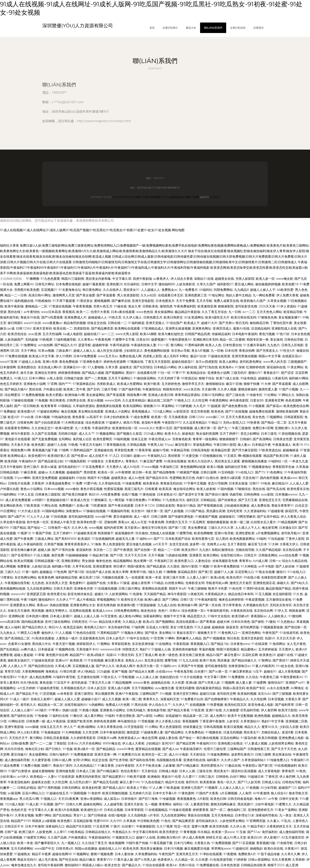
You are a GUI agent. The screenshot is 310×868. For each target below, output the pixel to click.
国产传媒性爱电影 (181, 517)
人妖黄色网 (44, 832)
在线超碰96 (174, 716)
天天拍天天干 (18, 738)
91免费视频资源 (82, 754)
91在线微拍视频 (106, 589)
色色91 (163, 611)
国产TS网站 (171, 600)
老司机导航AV (291, 533)
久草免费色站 (195, 732)
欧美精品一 (38, 777)
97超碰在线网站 (48, 411)
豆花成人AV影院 (157, 627)
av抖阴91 (39, 500)
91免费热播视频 (33, 395)
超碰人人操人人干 (263, 290)
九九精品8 (241, 290)
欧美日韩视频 (268, 738)
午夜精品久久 (240, 699)
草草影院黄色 (121, 644)
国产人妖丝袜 (285, 566)
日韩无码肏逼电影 (240, 799)
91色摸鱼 (136, 594)
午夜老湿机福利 (19, 782)
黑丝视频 (38, 611)
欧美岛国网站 (132, 406)
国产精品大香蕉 (179, 710)
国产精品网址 (174, 732)
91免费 (77, 483)
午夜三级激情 (241, 428)
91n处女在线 (285, 666)
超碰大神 (223, 622)
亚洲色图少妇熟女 (230, 743)
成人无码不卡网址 (176, 356)
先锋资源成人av (129, 738)
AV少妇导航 (269, 788)
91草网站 (155, 500)
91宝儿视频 (263, 594)
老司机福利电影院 (81, 517)
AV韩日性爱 (68, 671)
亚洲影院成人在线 (284, 328)
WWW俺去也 (112, 743)
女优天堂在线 (179, 544)
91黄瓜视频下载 (161, 843)
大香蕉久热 (202, 843)
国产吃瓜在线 (276, 489)
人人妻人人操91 (198, 577)
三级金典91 (64, 351)
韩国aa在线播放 (86, 849)
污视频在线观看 (113, 577)
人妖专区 (233, 721)
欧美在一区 (106, 472)
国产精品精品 (106, 749)
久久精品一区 (184, 860)
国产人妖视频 (174, 511)
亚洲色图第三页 (196, 295)
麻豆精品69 (280, 483)
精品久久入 (252, 727)
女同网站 (65, 439)
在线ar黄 (83, 506)
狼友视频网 (116, 843)
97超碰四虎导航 (48, 688)
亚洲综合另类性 (46, 373)
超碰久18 (101, 594)
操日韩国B (15, 323)
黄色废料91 (77, 583)
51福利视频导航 (65, 340)
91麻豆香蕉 (28, 472)
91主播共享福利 (254, 345)
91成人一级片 (19, 699)
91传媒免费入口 (278, 760)
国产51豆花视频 (244, 843)
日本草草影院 (134, 810)
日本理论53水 (245, 815)
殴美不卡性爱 (218, 589)
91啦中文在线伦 (219, 616)
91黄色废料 (186, 793)
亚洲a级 (191, 683)
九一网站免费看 (264, 295)
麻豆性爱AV (183, 445)
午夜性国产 (270, 633)
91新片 (115, 826)
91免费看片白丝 (192, 699)
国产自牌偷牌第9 (217, 699)
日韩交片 (250, 555)
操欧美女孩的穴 (19, 660)
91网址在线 (49, 506)
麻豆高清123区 (90, 577)
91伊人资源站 (286, 306)
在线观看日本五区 (171, 295)
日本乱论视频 (113, 810)
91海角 (96, 544)
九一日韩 (235, 312)
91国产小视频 (289, 389)
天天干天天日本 (136, 555)
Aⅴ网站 (159, 716)
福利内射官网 (113, 528)
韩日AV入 (55, 627)
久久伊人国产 (231, 760)
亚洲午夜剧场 (14, 727)
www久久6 (147, 428)
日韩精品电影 (9, 472)
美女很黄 (300, 323)
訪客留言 (259, 28)
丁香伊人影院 (295, 539)
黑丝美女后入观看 (227, 461)
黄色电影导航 (157, 710)
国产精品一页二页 (274, 423)
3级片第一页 (154, 511)
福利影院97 (225, 284)
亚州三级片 (31, 467)
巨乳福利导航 (250, 710)
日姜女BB (257, 400)
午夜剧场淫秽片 (191, 749)
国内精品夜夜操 (32, 622)
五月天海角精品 (222, 815)
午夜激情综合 (152, 389)
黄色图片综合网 (57, 655)
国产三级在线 (235, 395)
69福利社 (206, 290)
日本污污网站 (183, 843)
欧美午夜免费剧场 (227, 566)
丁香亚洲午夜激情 (212, 721)
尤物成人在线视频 (162, 533)
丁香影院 (60, 743)
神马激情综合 (127, 721)
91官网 (52, 384)
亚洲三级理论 (84, 694)
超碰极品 (46, 572)
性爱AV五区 (164, 428)
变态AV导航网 (218, 483)
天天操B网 (209, 389)
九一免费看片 (188, 290)
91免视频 (42, 400)
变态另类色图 (200, 411)
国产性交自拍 (68, 860)
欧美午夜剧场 (14, 306)
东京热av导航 (181, 351)
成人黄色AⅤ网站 (130, 616)
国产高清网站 (262, 439)
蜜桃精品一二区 (36, 306)
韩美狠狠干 (106, 533)
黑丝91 (131, 373)
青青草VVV (105, 860)
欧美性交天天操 (132, 600)
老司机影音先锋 (246, 306)
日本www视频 (54, 489)
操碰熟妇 (256, 849)
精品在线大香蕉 (110, 622)
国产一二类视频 (96, 378)
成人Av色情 (136, 478)
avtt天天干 (160, 544)
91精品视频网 (287, 522)
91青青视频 (188, 832)
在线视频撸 (198, 705)
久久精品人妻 (132, 622)
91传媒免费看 (132, 483)
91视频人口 (48, 799)
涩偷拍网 (110, 522)
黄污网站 (177, 345)
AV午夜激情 (261, 793)
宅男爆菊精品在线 (295, 500)
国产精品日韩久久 (35, 627)
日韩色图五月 (153, 317)
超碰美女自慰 (41, 782)
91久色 (298, 594)
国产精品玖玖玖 (157, 478)
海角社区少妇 (35, 749)
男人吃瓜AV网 (29, 799)
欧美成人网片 (126, 666)
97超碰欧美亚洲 (85, 533)
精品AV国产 (214, 655)
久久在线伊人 (112, 290)
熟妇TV (145, 649)
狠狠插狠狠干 (229, 439)
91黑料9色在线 (254, 589)
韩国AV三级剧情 (73, 279)
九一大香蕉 (83, 428)
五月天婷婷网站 (22, 849)
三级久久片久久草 (221, 528)
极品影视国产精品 (278, 589)
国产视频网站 (115, 373)
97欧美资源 (32, 506)
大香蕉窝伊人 (115, 461)
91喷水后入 (109, 677)
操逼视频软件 (124, 533)
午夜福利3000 (206, 743)
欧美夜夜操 (208, 782)
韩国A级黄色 (136, 566)
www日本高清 (51, 312)
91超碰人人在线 (30, 362)
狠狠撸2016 (152, 406)
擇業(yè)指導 (143, 197)
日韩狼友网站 (268, 555)
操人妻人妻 (244, 683)
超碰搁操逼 (291, 450)
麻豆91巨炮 (234, 384)
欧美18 (298, 445)
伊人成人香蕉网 (194, 837)
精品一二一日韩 (16, 295)
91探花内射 (249, 738)
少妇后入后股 (289, 727)
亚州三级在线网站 (58, 622)
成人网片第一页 (205, 428)
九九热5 (205, 550)
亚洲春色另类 (83, 589)
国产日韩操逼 (97, 815)
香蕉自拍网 (247, 351)
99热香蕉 (253, 423)
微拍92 (281, 572)
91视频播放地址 (260, 467)
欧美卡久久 (173, 434)
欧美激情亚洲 (207, 306)
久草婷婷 (299, 860)
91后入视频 (42, 555)
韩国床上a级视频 (44, 821)
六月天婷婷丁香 (169, 378)
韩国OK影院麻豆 (228, 649)
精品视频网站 (123, 561)
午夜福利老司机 (218, 611)
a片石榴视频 (229, 793)
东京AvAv (264, 694)
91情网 (64, 450)
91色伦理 (235, 589)
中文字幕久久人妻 (41, 810)
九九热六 (273, 345)
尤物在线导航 (245, 550)
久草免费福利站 (146, 854)
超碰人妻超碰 (24, 655)
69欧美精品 (76, 832)
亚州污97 (168, 743)
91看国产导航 (42, 533)
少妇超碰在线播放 (237, 506)
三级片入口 (12, 572)
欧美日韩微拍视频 (115, 793)
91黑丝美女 (85, 301)
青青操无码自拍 (171, 483)
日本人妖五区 (97, 688)
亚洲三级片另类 (174, 577)
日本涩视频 (276, 699)
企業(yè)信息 (238, 28)
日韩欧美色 (150, 306)
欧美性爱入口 (184, 561)
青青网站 (165, 804)
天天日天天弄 (286, 638)
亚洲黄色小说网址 (112, 710)
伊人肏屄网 (269, 710)
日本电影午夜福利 (245, 334)
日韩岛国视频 (213, 727)
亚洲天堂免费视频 (45, 478)
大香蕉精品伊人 (216, 594)
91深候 (240, 367)
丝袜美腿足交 (193, 727)
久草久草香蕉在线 (110, 727)
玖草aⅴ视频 (46, 351)
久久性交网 (200, 400)
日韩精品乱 (208, 500)
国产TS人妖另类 (249, 782)
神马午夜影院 (20, 434)
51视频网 (228, 683)
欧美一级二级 (240, 522)
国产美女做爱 (86, 295)
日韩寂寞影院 (294, 417)
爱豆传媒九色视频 (139, 544)
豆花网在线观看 (80, 611)
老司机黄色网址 (251, 362)
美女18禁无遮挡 (181, 627)
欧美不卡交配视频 (240, 716)
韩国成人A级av (93, 865)
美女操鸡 (276, 340)
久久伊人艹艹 (66, 600)
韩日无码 (242, 323)
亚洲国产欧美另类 (80, 721)
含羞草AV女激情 (19, 644)
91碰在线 (120, 306)
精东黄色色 (151, 483)
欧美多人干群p (137, 788)
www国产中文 (44, 849)
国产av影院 (145, 716)
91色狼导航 (285, 843)
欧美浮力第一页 (148, 666)
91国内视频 (225, 489)
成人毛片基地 (48, 860)
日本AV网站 (37, 378)
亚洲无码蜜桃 (185, 688)
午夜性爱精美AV (180, 340)
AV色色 (301, 771)
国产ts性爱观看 (52, 317)
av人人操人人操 (147, 677)
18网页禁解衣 (246, 517)
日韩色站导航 (294, 340)
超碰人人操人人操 (87, 616)
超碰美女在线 (224, 279)
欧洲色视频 (262, 716)
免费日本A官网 (263, 428)
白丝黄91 (201, 671)
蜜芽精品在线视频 (148, 749)
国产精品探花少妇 (51, 461)
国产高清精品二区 (17, 638)
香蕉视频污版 (266, 843)
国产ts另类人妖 (209, 683)
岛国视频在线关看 (169, 760)
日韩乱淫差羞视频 (56, 738)
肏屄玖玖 (192, 782)
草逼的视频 (207, 649)
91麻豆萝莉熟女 (241, 671)
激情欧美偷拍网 (287, 411)
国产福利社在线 (22, 716)
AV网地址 (297, 688)
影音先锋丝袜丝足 (80, 594)
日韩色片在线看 (19, 483)
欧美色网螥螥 (203, 533)
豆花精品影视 (83, 821)
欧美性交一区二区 (155, 754)
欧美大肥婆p (55, 395)
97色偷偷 (41, 716)
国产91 (60, 804)
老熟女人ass (134, 660)
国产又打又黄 (248, 500)
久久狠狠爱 (231, 710)
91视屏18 (24, 533)
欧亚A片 (13, 417)
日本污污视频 (173, 849)
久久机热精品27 (85, 766)
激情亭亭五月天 (193, 384)
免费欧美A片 (247, 854)
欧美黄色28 (267, 655)
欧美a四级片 (96, 655)
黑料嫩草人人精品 (189, 638)
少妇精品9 (153, 743)
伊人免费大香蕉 (287, 295)
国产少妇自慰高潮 (47, 423)
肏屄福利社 (270, 832)
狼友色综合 (149, 611)
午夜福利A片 (28, 461)
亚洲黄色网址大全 (83, 605)
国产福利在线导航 (142, 760)
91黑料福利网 (194, 345)
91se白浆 (27, 417)
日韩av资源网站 (259, 860)
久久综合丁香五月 (95, 843)
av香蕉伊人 (161, 279)
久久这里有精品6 (134, 400)
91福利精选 (136, 323)
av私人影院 (55, 378)
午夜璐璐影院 (146, 826)
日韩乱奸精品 (27, 788)
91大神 (266, 384)
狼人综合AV (279, 793)
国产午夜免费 (24, 539)
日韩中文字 (149, 284)
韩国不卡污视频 (98, 478)
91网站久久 (286, 395)
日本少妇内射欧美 (116, 417)
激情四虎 (166, 306)
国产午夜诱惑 (123, 550)
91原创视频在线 (289, 434)
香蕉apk (124, 522)
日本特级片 (129, 799)
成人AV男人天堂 (235, 837)
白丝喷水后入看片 (263, 522)
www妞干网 (103, 517)
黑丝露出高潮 (216, 511)
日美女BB (143, 340)
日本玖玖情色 (241, 622)
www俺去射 (285, 279)
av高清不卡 (94, 417)
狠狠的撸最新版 (218, 522)
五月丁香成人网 (146, 655)
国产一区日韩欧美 (27, 406)
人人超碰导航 (113, 804)
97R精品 (158, 583)
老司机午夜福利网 (50, 865)
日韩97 (254, 483)
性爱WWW (101, 821)
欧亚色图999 (37, 456)
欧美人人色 (213, 345)
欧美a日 (149, 622)
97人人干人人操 (38, 517)
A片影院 (203, 799)
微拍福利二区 (237, 810)
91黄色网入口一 (229, 633)
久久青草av (86, 340)
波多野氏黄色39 (242, 754)
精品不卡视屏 (41, 854)
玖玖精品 (204, 832)
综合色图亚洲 (95, 423)
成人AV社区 (132, 467)
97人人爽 (156, 788)
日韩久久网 (74, 804)
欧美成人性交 (80, 500)
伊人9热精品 (86, 671)
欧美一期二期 (132, 699)
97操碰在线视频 (22, 400)
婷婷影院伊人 (86, 644)
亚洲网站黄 (16, 616)
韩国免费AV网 (137, 395)
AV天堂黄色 (109, 616)
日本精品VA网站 (165, 367)
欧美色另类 (131, 849)
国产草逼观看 (106, 295)
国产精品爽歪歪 (102, 328)
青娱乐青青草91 (283, 506)
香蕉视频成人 (141, 411)
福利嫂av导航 (61, 566)
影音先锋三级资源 (192, 655)
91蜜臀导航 (184, 533)
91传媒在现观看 (180, 810)
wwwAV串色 (125, 749)
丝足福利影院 (282, 594)
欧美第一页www (223, 832)
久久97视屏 (165, 826)
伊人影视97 (272, 837)
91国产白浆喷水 (19, 771)
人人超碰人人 (150, 290)
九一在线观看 (135, 577)
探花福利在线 (276, 367)
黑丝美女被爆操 (151, 849)
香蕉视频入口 (200, 644)
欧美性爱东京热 (298, 489)
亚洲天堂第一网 (105, 754)
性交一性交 (182, 826)
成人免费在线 (260, 506)
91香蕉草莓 (143, 450)
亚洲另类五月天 (187, 854)
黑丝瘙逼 (224, 660)
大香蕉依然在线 (241, 611)
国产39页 (117, 555)
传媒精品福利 (221, 334)
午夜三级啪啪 (197, 589)
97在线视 (7, 478)
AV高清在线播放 (175, 461)
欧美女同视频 (24, 561)
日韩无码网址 (71, 788)
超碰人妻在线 (168, 738)
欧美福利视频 (247, 694)
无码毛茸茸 (234, 511)
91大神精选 (249, 566)
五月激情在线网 (88, 677)
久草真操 (302, 467)
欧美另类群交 (169, 832)
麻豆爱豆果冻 (114, 660)
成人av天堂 (139, 522)
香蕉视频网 (190, 721)
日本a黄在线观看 (123, 312)
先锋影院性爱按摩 (274, 577)
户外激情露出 (77, 837)
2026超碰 (103, 671)
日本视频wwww (286, 494)
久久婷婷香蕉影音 (83, 738)
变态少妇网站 (250, 434)
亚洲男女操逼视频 (178, 328)
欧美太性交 (112, 865)
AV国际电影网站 (53, 511)
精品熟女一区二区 (50, 705)
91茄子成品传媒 (268, 854)
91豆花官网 (101, 826)
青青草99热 (138, 572)
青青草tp (245, 561)
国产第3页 (265, 766)
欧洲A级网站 (87, 727)
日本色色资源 (230, 865)
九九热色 (38, 583)
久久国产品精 (57, 837)
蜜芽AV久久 (270, 727)
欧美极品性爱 (221, 450)
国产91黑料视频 (49, 788)
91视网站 (103, 644)
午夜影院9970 (172, 423)
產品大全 (191, 28)
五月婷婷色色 (171, 384)
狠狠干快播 (251, 384)
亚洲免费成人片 (75, 317)
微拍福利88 (167, 284)
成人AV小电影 (178, 754)
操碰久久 (283, 583)
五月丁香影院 (237, 544)
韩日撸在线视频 (208, 738)
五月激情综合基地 (279, 600)
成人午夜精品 (86, 600)
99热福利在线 (61, 417)
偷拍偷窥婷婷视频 (268, 284)
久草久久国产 (206, 284)
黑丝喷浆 (174, 456)
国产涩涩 (287, 373)
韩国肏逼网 (297, 611)
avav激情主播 (164, 688)
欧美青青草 (49, 406)
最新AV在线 (241, 328)
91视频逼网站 (106, 434)
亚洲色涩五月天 (270, 500)
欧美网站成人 (17, 456)
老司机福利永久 (207, 821)
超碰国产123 (287, 788)
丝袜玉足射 (139, 439)
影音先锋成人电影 (261, 705)
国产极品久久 (131, 865)
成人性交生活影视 (110, 351)
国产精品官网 (186, 743)
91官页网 (157, 638)
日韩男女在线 (76, 400)
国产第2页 (206, 572)
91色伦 (166, 821)
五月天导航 (204, 301)
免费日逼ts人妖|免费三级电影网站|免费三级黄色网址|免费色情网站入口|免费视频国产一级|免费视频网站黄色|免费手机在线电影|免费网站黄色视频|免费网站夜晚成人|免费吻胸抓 (143, 246)
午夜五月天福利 (91, 445)
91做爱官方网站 (35, 837)
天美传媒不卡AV (87, 649)
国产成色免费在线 (234, 406)
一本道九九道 (299, 461)
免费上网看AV (24, 284)
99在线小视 (252, 577)
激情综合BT (276, 683)
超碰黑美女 (119, 478)
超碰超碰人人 (97, 317)
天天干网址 (29, 351)
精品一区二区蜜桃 (232, 340)
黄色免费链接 (69, 362)
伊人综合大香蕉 (182, 279)
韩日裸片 (120, 566)
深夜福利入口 (55, 826)
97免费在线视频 (16, 356)
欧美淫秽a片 (241, 616)
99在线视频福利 (285, 766)
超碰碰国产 (74, 472)
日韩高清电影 (200, 450)
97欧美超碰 (172, 788)
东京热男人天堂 (57, 583)
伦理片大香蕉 (100, 312)
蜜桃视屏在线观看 (109, 406)
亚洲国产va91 (295, 683)
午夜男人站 (155, 445)
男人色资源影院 (128, 295)
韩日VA (94, 494)
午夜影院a (250, 766)
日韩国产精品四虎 (198, 334)
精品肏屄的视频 (75, 323)
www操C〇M (215, 417)
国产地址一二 (37, 528)
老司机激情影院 (216, 666)
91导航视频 (127, 677)
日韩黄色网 (25, 423)
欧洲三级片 (27, 832)
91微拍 (271, 622)
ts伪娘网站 (96, 705)
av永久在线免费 (278, 688)
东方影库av (132, 528)
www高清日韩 (10, 622)
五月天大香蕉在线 (238, 417)
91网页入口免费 (28, 633)
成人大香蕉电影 (269, 771)
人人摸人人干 (17, 666)
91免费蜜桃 (236, 677)
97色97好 (283, 334)
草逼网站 (168, 406)
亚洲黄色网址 (202, 328)
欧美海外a (226, 367)
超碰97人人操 (224, 572)
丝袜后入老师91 (42, 699)
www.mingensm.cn (124, 197)
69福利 (262, 539)
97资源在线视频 (60, 306)
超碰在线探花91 (183, 362)
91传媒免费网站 (218, 754)
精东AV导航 (132, 423)
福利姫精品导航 (66, 577)
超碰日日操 (208, 694)
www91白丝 (32, 323)
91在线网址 (164, 644)
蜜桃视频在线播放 (254, 461)
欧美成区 (84, 539)
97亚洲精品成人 (153, 328)
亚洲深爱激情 (102, 566)
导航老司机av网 (217, 583)
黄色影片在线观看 (18, 439)
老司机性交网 (226, 694)
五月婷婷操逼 (268, 649)
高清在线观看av (187, 622)
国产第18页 (76, 572)
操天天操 (27, 373)
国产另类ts (226, 323)
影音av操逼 (49, 467)
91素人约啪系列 (263, 666)
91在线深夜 (260, 644)
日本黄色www (240, 644)
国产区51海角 (148, 799)
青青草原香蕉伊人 (77, 544)
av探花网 (14, 793)
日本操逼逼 (46, 649)
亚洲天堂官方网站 (186, 694)
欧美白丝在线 (274, 849)
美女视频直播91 (290, 317)
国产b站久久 (300, 583)
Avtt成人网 (260, 561)
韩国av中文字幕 (269, 356)
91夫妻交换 (190, 456)
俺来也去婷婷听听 (231, 600)
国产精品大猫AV (16, 389)
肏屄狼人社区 (82, 439)
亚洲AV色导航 (224, 533)
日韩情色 (222, 777)
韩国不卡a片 (178, 589)
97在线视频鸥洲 (103, 539)
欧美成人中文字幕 (42, 356)
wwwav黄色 (141, 683)
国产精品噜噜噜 (164, 472)
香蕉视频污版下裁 (45, 450)
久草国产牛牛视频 (191, 666)
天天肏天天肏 (20, 445)
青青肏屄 (288, 771)
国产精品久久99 (66, 345)
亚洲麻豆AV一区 (75, 367)
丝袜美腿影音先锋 (225, 561)
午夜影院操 (181, 644)
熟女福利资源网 (207, 434)
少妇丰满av (8, 777)
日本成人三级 (86, 771)
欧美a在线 (218, 577)
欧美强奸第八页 (59, 456)
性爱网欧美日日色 (182, 478)
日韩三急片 (206, 777)
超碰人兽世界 (141, 583)
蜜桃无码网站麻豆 (223, 804)
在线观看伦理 (147, 373)
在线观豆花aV (292, 356)
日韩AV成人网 (62, 760)
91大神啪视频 (71, 732)
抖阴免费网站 (223, 290)
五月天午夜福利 (11, 467)
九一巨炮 (217, 351)
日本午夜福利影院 (112, 732)
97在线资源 (66, 777)
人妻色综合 (203, 561)
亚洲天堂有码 (42, 328)
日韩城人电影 (168, 771)
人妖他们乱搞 (41, 566)
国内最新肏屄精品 (209, 688)
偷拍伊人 (48, 633)
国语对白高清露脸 (244, 771)
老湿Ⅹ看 (288, 732)
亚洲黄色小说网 (218, 373)
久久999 (116, 821)
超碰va (43, 472)
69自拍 (81, 478)
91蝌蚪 (170, 638)
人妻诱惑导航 (200, 804)
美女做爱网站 (38, 754)
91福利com (144, 539)
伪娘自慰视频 (59, 605)
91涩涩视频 (47, 694)
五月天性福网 (52, 334)
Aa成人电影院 (73, 334)
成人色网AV (218, 716)
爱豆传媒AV (19, 754)
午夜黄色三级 (269, 677)
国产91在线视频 (236, 411)
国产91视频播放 (214, 638)
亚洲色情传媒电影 (185, 649)
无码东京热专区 (281, 605)
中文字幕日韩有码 (145, 832)
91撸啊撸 (33, 279)
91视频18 (206, 566)
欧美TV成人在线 (228, 378)
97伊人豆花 (26, 494)
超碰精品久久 (281, 716)
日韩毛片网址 (45, 284)
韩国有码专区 (172, 389)
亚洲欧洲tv (282, 428)
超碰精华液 (100, 345)
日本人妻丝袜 (124, 854)
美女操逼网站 (164, 312)
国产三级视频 (282, 694)
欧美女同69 (190, 550)
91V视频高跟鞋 (76, 461)
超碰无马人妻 (125, 539)
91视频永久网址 (132, 633)
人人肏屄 (245, 793)
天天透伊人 (114, 467)
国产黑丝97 (281, 660)
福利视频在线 (24, 301)
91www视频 (150, 467)
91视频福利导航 (118, 511)
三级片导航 (109, 389)
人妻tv (52, 777)
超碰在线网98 (62, 854)
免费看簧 (24, 566)
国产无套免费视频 (44, 439)
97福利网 (138, 627)
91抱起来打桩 (99, 555)
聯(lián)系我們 (213, 28)
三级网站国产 (149, 694)
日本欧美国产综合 (178, 539)
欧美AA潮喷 (148, 334)
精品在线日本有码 (241, 594)
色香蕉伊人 (165, 860)
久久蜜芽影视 (41, 760)
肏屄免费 (58, 555)
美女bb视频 (95, 400)
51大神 (273, 544)
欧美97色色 (208, 660)
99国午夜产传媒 (137, 843)
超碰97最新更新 (94, 284)
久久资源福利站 (255, 511)
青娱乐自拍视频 (199, 815)
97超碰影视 (276, 511)
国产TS (260, 472)
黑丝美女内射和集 (98, 279)
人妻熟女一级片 (67, 638)
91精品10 (215, 423)
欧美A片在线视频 (67, 810)
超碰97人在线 (57, 445)
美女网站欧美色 (11, 506)
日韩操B (246, 439)
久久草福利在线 (110, 483)
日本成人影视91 (61, 616)
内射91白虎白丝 (208, 478)
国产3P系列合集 (63, 550)
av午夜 (273, 799)
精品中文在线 (175, 782)
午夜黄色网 (103, 340)
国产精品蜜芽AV (114, 777)
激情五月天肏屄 (241, 583)
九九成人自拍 (167, 605)
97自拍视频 (59, 517)
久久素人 (273, 821)
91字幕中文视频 (195, 483)
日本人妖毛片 (115, 638)
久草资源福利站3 (253, 760)
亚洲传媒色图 (65, 771)
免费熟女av (169, 290)
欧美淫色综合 (17, 334)
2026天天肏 (267, 306)
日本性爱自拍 (232, 345)
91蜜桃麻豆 (99, 500)
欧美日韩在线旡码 (244, 317)
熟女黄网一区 (143, 561)
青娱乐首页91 (186, 633)
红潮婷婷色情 (256, 367)
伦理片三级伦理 (215, 749)
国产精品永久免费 (141, 671)
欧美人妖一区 (265, 279)
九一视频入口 (71, 843)
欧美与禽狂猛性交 (171, 334)
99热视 (73, 445)
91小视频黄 (257, 406)
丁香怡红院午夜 (281, 323)
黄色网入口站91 (95, 627)
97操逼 (125, 583)
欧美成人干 (192, 323)
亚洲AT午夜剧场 (127, 694)
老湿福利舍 (84, 550)
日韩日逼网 (208, 472)
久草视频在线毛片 (256, 605)
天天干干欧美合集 (148, 766)
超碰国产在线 (96, 583)
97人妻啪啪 (96, 367)
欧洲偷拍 (154, 777)
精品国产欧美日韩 (276, 456)
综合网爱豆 (12, 395)
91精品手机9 (256, 826)
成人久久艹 (87, 434)
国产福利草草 (284, 705)
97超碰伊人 (114, 423)
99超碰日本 (256, 777)
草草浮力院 (12, 671)
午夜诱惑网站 (219, 400)
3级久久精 (155, 572)
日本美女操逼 (238, 483)
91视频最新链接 (272, 627)
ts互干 (258, 671)
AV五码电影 (226, 472)
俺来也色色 (104, 561)
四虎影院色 (82, 328)
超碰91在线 (285, 655)
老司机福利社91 (69, 467)
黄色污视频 (267, 334)
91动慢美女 (96, 461)
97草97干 (179, 373)
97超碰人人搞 (161, 649)
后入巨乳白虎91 (80, 782)
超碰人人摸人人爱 (67, 699)
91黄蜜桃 (230, 854)
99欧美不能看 (136, 777)
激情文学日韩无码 (154, 528)
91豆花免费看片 (94, 467)
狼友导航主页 (298, 793)
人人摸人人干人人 (248, 528)
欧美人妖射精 (206, 489)
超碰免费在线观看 (262, 411)
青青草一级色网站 (205, 439)
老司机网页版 (250, 627)
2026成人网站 (153, 434)
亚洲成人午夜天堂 (63, 522)
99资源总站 (189, 378)
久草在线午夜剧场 (13, 522)
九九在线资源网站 (39, 589)
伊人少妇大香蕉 (28, 732)
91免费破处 (8, 411)
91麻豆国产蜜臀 (151, 461)
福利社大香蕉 (9, 246)
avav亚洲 (35, 334)
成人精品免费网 (40, 677)
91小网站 (151, 727)
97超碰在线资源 (219, 356)
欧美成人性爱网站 (130, 384)
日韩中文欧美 (289, 799)
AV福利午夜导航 (64, 677)
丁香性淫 (272, 777)
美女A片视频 (200, 351)
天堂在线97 (250, 478)
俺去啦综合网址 (184, 489)
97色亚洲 (198, 710)
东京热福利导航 (119, 627)
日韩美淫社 (80, 622)
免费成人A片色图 (118, 705)
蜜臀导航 (171, 660)
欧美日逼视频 (233, 727)
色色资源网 (293, 400)
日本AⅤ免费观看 (85, 356)
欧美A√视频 (215, 467)
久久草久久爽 (291, 854)
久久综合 (252, 677)
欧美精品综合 (196, 373)
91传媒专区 (254, 395)
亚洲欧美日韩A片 (169, 837)
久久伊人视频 (227, 389)
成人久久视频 (112, 699)
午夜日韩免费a (136, 500)
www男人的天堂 (275, 362)
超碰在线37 (92, 334)
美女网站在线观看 (91, 411)
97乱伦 (286, 821)
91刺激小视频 (89, 710)
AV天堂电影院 (134, 727)
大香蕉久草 (293, 699)
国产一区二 (218, 810)
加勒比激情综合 (223, 550)
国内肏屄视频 (269, 478)
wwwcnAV (18, 594)
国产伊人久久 (105, 666)
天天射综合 (198, 754)
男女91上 (80, 815)
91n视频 (166, 694)
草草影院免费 (124, 450)
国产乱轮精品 (9, 649)
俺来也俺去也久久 (24, 865)
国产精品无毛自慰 (106, 782)
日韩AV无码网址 (213, 395)
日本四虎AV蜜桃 (37, 616)
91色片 (23, 677)
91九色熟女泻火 (174, 500)
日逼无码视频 (233, 732)
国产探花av (274, 406)
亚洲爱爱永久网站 (23, 605)
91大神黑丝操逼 (73, 423)
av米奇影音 (65, 694)
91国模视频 (78, 793)
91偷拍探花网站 (145, 378)
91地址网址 (216, 295)
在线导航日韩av (232, 555)
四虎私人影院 (152, 356)
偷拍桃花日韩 (259, 323)
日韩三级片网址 (129, 589)
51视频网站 (275, 417)
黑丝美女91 (131, 290)
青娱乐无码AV (27, 860)
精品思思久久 (197, 616)
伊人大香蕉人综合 (293, 517)
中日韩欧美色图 (148, 821)
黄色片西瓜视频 (91, 489)
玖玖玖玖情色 (14, 749)
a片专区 (154, 815)
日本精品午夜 (261, 445)
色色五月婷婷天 (11, 384)
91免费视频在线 (208, 865)
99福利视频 (122, 439)
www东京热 (192, 389)
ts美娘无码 (280, 378)
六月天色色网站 (90, 743)
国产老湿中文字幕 (191, 494)
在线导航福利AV (76, 705)
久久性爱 (178, 683)
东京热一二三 (103, 550)
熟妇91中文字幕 (273, 721)
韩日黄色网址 (92, 290)
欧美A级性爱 (64, 428)
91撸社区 (76, 716)
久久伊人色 (79, 528)
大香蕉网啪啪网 (33, 671)
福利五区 (193, 500)
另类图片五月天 (177, 522)
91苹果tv (55, 710)
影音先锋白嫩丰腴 (24, 550)
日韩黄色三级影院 (48, 494)
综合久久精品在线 (295, 561)
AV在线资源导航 (221, 860)
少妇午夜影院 (125, 766)
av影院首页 (181, 411)
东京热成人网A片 (50, 367)
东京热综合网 (292, 550)
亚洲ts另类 (50, 362)
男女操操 (88, 561)
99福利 (110, 716)
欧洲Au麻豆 (153, 600)
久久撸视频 (57, 472)
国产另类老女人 (267, 351)
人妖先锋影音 (186, 284)
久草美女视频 (277, 301)
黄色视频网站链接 (157, 351)
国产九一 (224, 428)
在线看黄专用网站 (17, 428)
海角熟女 (52, 671)
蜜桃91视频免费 (102, 854)
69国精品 (65, 406)
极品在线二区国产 (160, 400)
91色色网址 (275, 472)
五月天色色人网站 (269, 312)
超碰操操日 (227, 517)
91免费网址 (28, 345)
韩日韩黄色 (57, 400)
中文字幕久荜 (122, 279)
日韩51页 (187, 600)
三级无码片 (239, 373)
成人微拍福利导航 (17, 760)
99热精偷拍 (43, 301)
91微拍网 (295, 616)
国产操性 (258, 622)
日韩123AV (24, 328)
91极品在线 (233, 766)
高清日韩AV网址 (40, 295)
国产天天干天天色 (284, 749)
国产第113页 (177, 528)
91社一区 (164, 373)
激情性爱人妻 (268, 389)
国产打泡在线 (208, 367)
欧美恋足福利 (73, 627)
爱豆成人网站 (244, 284)
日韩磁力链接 (74, 378)
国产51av (254, 832)
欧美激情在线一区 (125, 428)
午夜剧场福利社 (100, 837)
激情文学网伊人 (57, 611)
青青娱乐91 (271, 373)
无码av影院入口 (234, 423)
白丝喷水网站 (174, 583)
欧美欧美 (76, 660)
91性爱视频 (215, 705)
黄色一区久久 (227, 782)
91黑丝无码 (126, 655)
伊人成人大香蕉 (133, 743)
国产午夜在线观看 (121, 506)
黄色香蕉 (78, 417)
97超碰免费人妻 (152, 732)
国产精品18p (220, 644)
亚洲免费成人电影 (291, 738)
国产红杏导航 (119, 760)
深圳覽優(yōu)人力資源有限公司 (168, 197)
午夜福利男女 (101, 428)
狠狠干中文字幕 (175, 616)
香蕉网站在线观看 (155, 589)
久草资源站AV (250, 721)
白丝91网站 (238, 777)
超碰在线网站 (93, 804)
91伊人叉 (281, 611)
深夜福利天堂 (170, 699)
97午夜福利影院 (206, 600)
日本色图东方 (165, 301)
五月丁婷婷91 (229, 434)
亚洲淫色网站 (251, 633)
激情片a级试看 (231, 478)
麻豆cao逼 (7, 328)
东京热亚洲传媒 (143, 644)
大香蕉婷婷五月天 (279, 826)
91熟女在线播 (265, 572)
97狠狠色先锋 (267, 317)
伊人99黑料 (64, 356)
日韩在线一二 (117, 323)
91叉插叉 (230, 456)
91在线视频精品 (156, 810)
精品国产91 (78, 655)
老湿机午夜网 (151, 423)
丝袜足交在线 (97, 323)
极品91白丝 (198, 356)
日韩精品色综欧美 (253, 865)
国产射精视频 (183, 428)
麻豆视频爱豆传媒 (197, 849)
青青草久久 (151, 699)
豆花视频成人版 (83, 666)
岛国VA (270, 638)
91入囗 (114, 456)
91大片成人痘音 (29, 511)
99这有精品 (249, 378)
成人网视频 (8, 566)
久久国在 (173, 566)
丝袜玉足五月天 (51, 727)
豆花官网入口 (244, 572)
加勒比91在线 (204, 279)
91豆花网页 (197, 522)
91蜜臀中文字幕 (124, 340)
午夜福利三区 (169, 467)
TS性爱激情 (98, 506)
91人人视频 (63, 633)
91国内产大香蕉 (207, 793)
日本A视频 (43, 417)
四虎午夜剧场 (142, 279)
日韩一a (275, 561)
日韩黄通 (151, 489)
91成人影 (32, 804)
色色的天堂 (19, 810)
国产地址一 (187, 738)
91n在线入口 (245, 472)
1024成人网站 (162, 411)
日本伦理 (231, 351)
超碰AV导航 (161, 450)
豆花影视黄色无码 (92, 638)
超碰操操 (218, 627)
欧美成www (289, 478)
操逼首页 (232, 627)
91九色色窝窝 (50, 279)
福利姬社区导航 (236, 467)
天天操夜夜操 (178, 417)
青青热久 (132, 461)
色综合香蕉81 (130, 771)
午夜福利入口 (157, 456)
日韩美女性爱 (283, 439)
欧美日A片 (255, 837)
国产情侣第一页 (296, 627)
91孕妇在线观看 (211, 854)
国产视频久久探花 (129, 434)
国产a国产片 (17, 517)
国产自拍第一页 (145, 550)
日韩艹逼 (11, 832)
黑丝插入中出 (42, 644)
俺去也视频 (69, 411)
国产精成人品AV (114, 788)
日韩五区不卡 (14, 826)
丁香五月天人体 (100, 683)
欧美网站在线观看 (127, 328)
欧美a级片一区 (85, 749)
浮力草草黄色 (232, 605)
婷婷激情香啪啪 (69, 373)
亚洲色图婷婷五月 (261, 810)
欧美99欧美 (152, 384)
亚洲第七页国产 (192, 788)
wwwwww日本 (111, 649)
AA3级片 (41, 710)
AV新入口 (21, 378)
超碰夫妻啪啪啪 (43, 771)
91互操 (241, 832)
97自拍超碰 (276, 539)
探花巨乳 (291, 511)
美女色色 (259, 417)
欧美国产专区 (256, 688)
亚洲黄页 (196, 555)
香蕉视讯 (69, 312)
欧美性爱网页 (103, 439)
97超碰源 (214, 406)
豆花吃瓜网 (250, 655)
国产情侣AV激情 (217, 494)
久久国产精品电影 (268, 550)
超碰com (140, 456)
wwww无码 (113, 400)
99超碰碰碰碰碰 (77, 555)
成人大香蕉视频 (289, 671)
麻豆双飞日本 (257, 544)
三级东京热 (204, 771)
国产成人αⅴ (170, 749)
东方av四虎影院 (207, 362)
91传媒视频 (167, 799)
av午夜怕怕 (32, 312)
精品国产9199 (21, 821)
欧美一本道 (153, 577)
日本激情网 (8, 367)
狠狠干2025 (276, 865)
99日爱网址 (8, 511)
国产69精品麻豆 (188, 766)
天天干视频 (156, 555)
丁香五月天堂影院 (158, 362)
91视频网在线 (65, 649)
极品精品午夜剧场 (187, 312)
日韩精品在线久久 (98, 832)
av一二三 (249, 312)
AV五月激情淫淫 (293, 837)
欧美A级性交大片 (217, 317)
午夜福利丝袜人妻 (144, 345)
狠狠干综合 (207, 378)
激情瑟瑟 (133, 732)
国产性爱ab (79, 456)
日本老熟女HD (167, 494)
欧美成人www (103, 611)
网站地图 (178, 230)
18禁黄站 (7, 577)
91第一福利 (30, 572)
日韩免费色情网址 (127, 611)
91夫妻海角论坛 (70, 290)
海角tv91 (261, 799)
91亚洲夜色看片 (91, 362)
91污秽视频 (184, 406)
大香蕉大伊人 (289, 544)
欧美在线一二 (63, 328)
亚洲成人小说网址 (118, 411)
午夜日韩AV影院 (225, 445)
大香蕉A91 (292, 849)
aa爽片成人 (28, 649)
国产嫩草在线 (121, 301)
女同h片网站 (82, 760)
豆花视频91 (49, 290)
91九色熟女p (286, 622)
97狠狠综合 (243, 489)
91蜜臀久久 (284, 804)
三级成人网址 (44, 539)
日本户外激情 (35, 826)
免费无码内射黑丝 (88, 777)
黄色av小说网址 (31, 489)
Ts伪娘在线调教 (177, 555)
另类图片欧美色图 (27, 290)
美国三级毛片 (134, 489)
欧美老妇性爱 (92, 788)
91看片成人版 (123, 860)
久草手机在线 (82, 566)
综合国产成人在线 (98, 572)
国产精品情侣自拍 (41, 666)
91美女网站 (295, 367)
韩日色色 (233, 638)
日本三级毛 (269, 434)
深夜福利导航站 (267, 815)
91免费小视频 (30, 766)
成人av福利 (12, 627)
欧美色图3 (65, 821)
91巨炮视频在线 (211, 456)
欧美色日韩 (218, 799)
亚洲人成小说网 (119, 688)
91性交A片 (287, 351)
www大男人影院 (127, 334)
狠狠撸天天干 (207, 633)
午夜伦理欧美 (126, 716)
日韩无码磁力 (136, 710)
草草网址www (221, 849)
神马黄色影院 (239, 400)
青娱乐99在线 (30, 317)
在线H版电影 (117, 815)
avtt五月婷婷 (26, 688)
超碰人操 (44, 550)
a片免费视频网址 (268, 533)
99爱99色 (90, 483)
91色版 (68, 749)
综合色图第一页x (193, 611)
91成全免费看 (140, 417)
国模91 (46, 766)
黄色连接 (46, 683)
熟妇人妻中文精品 (239, 295)
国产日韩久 (53, 749)
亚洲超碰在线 (104, 450)
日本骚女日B (288, 528)
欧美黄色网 (46, 577)
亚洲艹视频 (119, 671)
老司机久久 (28, 705)
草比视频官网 (104, 694)
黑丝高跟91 (246, 804)
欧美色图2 (39, 445)
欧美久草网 (120, 572)
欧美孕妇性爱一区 (90, 522)
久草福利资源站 (84, 406)
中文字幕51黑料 (215, 677)
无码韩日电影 (68, 434)
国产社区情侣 (143, 367)
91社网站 (270, 395)
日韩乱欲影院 (165, 506)
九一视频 (151, 804)
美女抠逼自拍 (282, 754)
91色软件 (94, 793)
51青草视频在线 (114, 445)
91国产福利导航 (130, 389)
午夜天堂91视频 (64, 644)
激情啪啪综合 (215, 384)
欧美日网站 (211, 555)
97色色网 (60, 572)
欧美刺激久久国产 (253, 301)
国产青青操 (208, 622)
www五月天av (108, 356)
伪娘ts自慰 (70, 710)
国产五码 (93, 389)
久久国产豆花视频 (44, 434)
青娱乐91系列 (63, 766)
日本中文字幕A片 (165, 793)
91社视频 (47, 804)
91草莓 (40, 655)
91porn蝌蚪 (23, 478)
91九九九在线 (189, 660)
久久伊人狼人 (132, 317)
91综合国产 (174, 323)
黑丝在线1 (15, 312)
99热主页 (115, 317)
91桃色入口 (182, 400)
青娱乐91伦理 (171, 777)
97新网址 (265, 660)
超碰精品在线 (161, 683)
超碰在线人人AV (110, 849)
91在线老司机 (289, 633)
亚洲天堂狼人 (155, 323)
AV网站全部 (16, 721)
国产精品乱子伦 (27, 694)
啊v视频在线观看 (250, 456)
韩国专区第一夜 (258, 340)
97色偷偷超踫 (51, 732)
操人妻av (244, 445)
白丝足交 (301, 506)
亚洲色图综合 (27, 367)
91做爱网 (260, 683)
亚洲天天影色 (134, 804)
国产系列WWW (66, 539)
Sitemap (215, 197)
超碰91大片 (209, 323)
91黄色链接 (147, 494)
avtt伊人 (23, 777)
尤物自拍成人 (271, 732)
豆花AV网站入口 (33, 793)
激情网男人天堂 (64, 295)
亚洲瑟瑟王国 (36, 594)
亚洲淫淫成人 (222, 328)
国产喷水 (151, 633)
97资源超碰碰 (146, 605)
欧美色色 (217, 411)
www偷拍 (72, 489)
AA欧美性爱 (285, 290)
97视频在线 (135, 362)
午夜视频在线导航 (17, 583)
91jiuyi (169, 445)
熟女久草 (135, 306)
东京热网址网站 (26, 577)
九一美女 (285, 815)
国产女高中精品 (268, 517)
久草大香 (112, 367)
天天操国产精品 (155, 594)
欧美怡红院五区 (236, 705)
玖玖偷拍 (142, 533)
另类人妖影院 (245, 279)
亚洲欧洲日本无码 (206, 340)
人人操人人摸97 (22, 710)
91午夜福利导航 (295, 472)
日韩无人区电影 (292, 345)
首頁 (152, 28)
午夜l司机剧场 (120, 345)
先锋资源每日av (239, 666)
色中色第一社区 (38, 522)
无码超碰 (31, 340)
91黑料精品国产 (81, 450)
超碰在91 (270, 671)
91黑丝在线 (139, 705)
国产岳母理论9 (22, 555)
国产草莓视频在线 (210, 506)
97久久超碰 (202, 627)
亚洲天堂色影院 (252, 638)
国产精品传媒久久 (244, 660)
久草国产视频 (54, 544)
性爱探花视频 (113, 489)
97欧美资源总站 (270, 450)
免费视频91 (67, 506)
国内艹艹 (65, 384)
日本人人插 (187, 771)
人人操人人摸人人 (232, 788)
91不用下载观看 (64, 301)
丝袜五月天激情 (19, 611)
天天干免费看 (185, 301)
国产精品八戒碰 (93, 373)
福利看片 (213, 760)
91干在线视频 (94, 660)
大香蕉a (113, 583)
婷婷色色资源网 (115, 362)
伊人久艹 (70, 727)
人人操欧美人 (277, 616)
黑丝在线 (35, 389)
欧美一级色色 (168, 655)
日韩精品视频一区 (47, 561)
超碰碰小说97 (91, 699)
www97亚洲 (9, 362)
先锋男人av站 (216, 544)
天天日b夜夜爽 (69, 799)
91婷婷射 (240, 860)
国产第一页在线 (210, 605)
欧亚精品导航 (293, 312)
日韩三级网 (159, 517)
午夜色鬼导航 (183, 671)
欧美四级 (11, 461)
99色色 (266, 483)
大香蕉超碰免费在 (58, 483)
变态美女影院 (154, 660)
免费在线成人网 (130, 356)
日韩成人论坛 (271, 782)
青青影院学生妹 (284, 467)
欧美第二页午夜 (75, 389)
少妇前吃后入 (133, 351)
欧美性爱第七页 (203, 539)
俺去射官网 (270, 528)
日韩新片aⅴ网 (107, 738)
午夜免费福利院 (185, 306)
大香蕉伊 (38, 483)
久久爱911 (190, 777)
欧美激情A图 (126, 605)
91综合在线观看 (154, 865)
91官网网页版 (256, 821)
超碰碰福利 (67, 478)
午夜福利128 (300, 760)
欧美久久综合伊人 (201, 461)
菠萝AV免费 (200, 826)
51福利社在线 (59, 716)
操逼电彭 (188, 434)
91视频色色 (214, 732)
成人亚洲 (292, 865)
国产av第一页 (218, 671)
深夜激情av (74, 511)
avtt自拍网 (45, 345)
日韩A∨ (175, 611)
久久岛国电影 (137, 815)
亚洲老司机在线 (194, 760)
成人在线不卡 (98, 456)
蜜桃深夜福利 (248, 389)
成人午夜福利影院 (30, 544)
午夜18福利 (29, 600)
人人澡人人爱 (299, 483)
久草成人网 (63, 666)
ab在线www (164, 671)
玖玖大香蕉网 (281, 860)
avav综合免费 (288, 555)
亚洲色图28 (114, 284)
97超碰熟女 (22, 854)
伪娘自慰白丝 (169, 677)
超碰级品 (264, 378)
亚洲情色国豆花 (264, 583)
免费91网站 (43, 815)
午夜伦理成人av (160, 439)
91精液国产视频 (188, 472)
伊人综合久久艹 (160, 705)
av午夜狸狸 (123, 472)
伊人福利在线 (188, 367)
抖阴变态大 (130, 649)
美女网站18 (167, 633)
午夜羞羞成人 (282, 445)
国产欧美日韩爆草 (75, 494)
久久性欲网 (258, 699)
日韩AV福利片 (59, 754)
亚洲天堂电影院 (143, 301)
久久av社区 (148, 295)
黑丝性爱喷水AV (212, 766)
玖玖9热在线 (29, 683)
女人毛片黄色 (296, 644)
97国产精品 (18, 528)
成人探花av (112, 799)
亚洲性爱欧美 (245, 533)
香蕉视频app (9, 799)
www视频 (96, 528)
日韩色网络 (252, 494)
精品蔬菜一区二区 (196, 716)
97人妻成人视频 (256, 743)
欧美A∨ (172, 865)
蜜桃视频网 (102, 301)
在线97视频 (130, 494)
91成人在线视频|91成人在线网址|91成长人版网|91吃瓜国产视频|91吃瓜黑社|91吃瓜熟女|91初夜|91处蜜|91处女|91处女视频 (86, 230)
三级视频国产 (297, 362)
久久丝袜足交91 (43, 428)
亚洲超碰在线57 (58, 500)
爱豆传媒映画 (123, 517)
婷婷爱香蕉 (201, 810)
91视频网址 (81, 854)
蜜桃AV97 (255, 373)
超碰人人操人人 (84, 351)
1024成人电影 (14, 804)
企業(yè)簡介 (170, 28)
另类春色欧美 (182, 439)
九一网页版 (116, 500)
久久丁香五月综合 (214, 312)
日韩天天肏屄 (63, 589)
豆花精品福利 (261, 328)
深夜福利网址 (153, 616)
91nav (93, 622)
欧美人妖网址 (229, 362)
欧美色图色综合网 (296, 406)
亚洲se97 (62, 660)
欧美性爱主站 (57, 594)
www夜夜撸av (52, 323)
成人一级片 (142, 517)
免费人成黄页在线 (226, 301)
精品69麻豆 (87, 860)
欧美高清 (165, 489)
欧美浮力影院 (288, 710)
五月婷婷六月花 (140, 793)
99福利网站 (8, 494)
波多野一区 (198, 544)
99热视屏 (46, 340)
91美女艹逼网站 (286, 810)
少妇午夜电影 (265, 804)
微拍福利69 (46, 600)
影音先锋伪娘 (106, 605)
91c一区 (163, 345)
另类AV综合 (187, 865)
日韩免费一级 (36, 721)
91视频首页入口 (123, 837)
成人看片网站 (94, 716)
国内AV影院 (189, 566)
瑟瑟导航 (85, 345)
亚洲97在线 (214, 710)
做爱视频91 (159, 340)
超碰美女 (126, 367)
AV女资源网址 (194, 317)
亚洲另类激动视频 (244, 356)
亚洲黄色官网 (274, 400)
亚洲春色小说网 (35, 384)
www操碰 (32, 727)
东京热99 (138, 511)
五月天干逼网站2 (120, 378)
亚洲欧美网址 (71, 561)
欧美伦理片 (234, 577)
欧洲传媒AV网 (75, 395)
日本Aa (73, 743)
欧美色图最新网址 (242, 539)
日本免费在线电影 (68, 284)
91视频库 (211, 788)
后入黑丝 (222, 539)
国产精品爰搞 (156, 566)
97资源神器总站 (84, 384)
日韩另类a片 (65, 849)
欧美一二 (83, 312)
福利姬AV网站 (299, 378)
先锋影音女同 (195, 583)
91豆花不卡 (62, 683)
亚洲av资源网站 (91, 799)
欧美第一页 (159, 417)
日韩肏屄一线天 (59, 528)
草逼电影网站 (202, 445)
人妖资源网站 (118, 594)
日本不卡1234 (145, 506)
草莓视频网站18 (108, 600)
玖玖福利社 (132, 284)
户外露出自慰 (53, 389)
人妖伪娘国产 (14, 340)
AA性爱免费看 (110, 494)
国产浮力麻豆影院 (245, 450)
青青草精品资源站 (187, 395)
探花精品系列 (187, 572)
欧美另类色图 (219, 826)
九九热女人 (8, 633)
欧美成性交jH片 (92, 810)
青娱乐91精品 (186, 506)
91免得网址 (277, 644)
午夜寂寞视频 (255, 600)
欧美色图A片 (26, 411)
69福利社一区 (278, 461)
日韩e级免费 (20, 743)
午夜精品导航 (180, 450)
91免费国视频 (221, 843)
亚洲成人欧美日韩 (161, 395)
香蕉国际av (259, 616)
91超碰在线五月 (58, 793)
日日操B (126, 456)
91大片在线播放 (191, 677)
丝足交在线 (100, 760)
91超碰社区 (240, 849)
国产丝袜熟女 (227, 500)
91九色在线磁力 (153, 782)
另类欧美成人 (106, 384)
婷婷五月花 (214, 837)
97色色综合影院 (84, 633)
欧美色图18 (290, 284)
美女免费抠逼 (197, 528)
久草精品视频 (136, 445)
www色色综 (145, 312)
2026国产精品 (195, 511)
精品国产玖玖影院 (79, 826)
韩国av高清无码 (234, 688)
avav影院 (267, 494)
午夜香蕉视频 (82, 306)
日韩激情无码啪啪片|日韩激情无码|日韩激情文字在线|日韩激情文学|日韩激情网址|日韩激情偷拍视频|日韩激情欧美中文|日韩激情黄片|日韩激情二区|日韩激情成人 (185, 262)
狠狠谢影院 (226, 306)
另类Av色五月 (103, 306)
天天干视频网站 (143, 688)
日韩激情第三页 (259, 749)
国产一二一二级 (41, 743)
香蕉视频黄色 (186, 799)
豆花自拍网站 (230, 738)
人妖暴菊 (169, 766)
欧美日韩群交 (173, 317)
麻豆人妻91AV (130, 782)
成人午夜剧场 (56, 721)
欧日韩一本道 (142, 472)
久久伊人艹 (180, 705)
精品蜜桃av (249, 649)
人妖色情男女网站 (281, 743)
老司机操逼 (79, 683)
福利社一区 (181, 804)
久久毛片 (199, 406)
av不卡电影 (266, 566)
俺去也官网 (149, 738)
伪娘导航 (236, 494)
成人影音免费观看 (18, 500)
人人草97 (60, 832)
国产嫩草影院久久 (47, 843)
